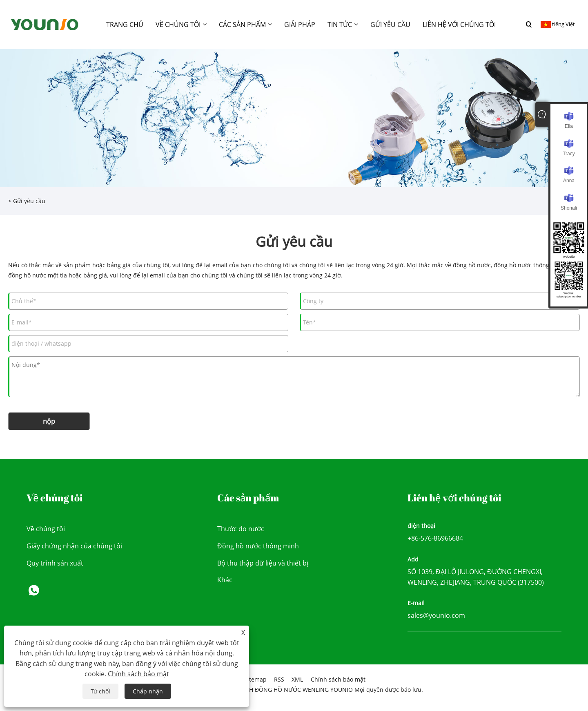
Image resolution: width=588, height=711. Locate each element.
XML (297, 679)
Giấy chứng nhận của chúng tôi (74, 546)
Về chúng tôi (46, 529)
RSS (279, 679)
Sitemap (255, 679)
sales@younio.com (436, 615)
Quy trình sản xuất (55, 563)
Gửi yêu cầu (29, 201)
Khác (225, 580)
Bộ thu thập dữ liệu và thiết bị (263, 563)
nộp (49, 421)
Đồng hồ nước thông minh (258, 546)
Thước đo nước (241, 529)
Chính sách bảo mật (338, 679)
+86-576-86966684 (435, 538)
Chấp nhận (148, 691)
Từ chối (100, 691)
